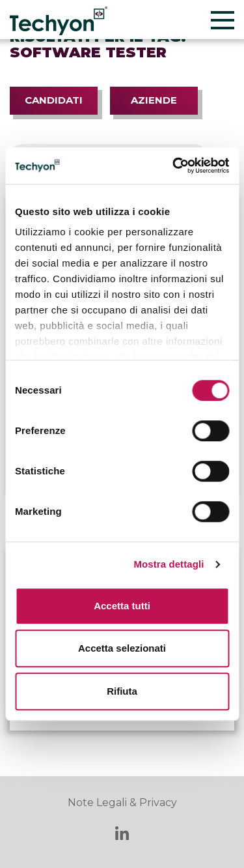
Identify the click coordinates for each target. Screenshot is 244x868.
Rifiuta (122, 691)
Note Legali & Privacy (122, 803)
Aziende (154, 100)
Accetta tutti (122, 606)
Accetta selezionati (122, 648)
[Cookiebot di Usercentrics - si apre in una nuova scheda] (174, 166)
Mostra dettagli (169, 564)
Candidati (54, 100)
